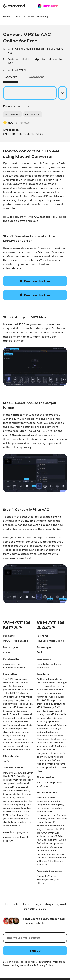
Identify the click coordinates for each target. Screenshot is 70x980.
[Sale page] (48, 6)
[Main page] (14, 6)
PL (32, 134)
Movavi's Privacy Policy (40, 965)
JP (36, 134)
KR (39, 134)
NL (28, 134)
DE (9, 134)
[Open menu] (65, 6)
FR (13, 134)
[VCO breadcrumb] (19, 16)
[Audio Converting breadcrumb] (38, 16)
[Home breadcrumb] (7, 16)
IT (17, 134)
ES (20, 134)
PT (24, 134)
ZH (44, 134)
